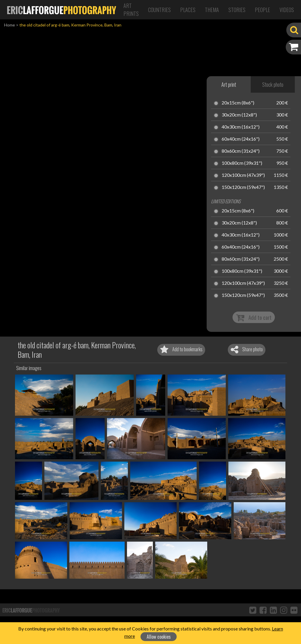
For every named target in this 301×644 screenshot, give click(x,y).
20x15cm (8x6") (238, 103)
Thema (212, 10)
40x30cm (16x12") (241, 127)
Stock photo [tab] (273, 84)
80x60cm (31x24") (241, 151)
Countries (159, 10)
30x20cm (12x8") (239, 115)
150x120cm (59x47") (243, 187)
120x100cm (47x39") (243, 175)
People (262, 10)
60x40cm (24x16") (241, 139)
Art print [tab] (229, 84)
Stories (237, 10)
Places (188, 10)
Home (10, 25)
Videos (287, 10)
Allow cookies (159, 637)
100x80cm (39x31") (242, 163)
